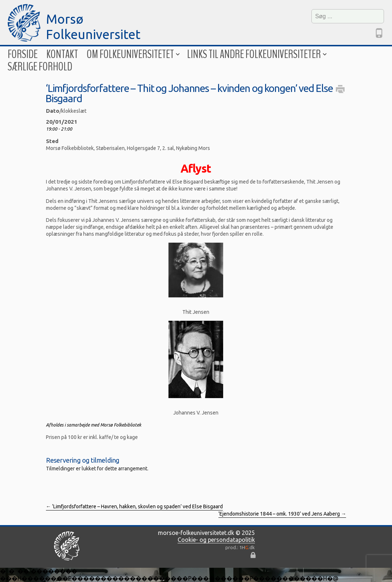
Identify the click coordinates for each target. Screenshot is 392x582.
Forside (23, 54)
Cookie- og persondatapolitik (216, 540)
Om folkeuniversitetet (133, 54)
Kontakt (62, 54)
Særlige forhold (40, 67)
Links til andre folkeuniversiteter (256, 54)
